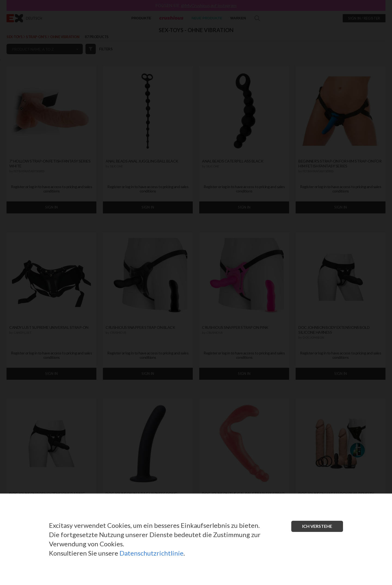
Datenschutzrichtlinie (151, 553)
